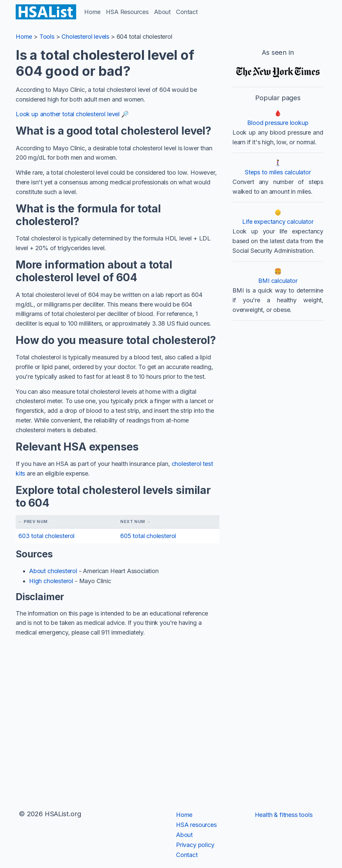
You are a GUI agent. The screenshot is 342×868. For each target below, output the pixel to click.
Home (92, 12)
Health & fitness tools (284, 815)
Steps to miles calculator (278, 172)
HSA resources (196, 825)
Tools (47, 37)
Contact (187, 12)
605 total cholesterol (148, 536)
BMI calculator (278, 281)
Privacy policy (195, 845)
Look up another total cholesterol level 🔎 (72, 114)
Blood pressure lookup (278, 123)
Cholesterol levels (85, 37)
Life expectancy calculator (278, 222)
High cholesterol (51, 581)
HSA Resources (127, 12)
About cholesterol (53, 571)
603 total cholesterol (46, 536)
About (162, 12)
